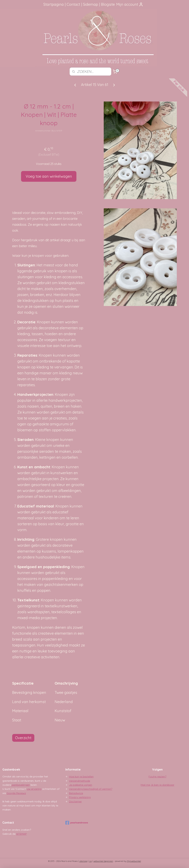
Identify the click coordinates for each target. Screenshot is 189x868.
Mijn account (130, 4)
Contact (73, 4)
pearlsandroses (77, 823)
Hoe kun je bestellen (81, 776)
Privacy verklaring (80, 797)
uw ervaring (34, 789)
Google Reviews (16, 793)
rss (90, 861)
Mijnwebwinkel (134, 861)
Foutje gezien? (157, 776)
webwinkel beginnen (103, 861)
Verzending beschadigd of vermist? (91, 789)
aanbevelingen (20, 785)
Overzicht (23, 738)
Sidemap (91, 4)
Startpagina (54, 4)
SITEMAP (22, 834)
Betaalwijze (76, 793)
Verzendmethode (80, 781)
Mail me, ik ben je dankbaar (157, 785)
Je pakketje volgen (81, 785)
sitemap (83, 861)
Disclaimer (75, 801)
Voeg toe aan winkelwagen (49, 176)
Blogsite (108, 4)
